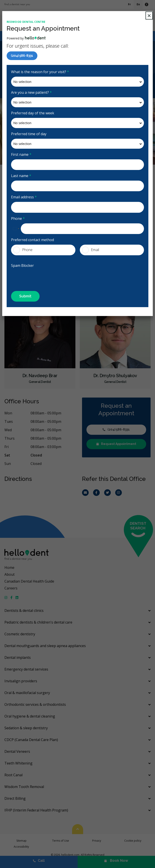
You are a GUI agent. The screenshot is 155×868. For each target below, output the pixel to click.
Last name (21, 176)
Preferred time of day (29, 134)
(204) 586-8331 (22, 56)
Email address (24, 197)
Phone (18, 218)
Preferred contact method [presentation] (33, 240)
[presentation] (37, 277)
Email (91, 250)
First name (21, 154)
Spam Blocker (22, 265)
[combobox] (16, 229)
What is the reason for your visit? (40, 72)
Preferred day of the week (33, 113)
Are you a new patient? (31, 92)
